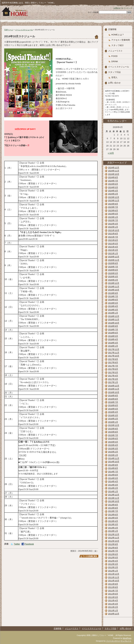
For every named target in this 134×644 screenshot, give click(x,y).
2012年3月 (113, 564)
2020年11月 (114, 260)
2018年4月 (113, 339)
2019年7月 (113, 296)
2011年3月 (113, 604)
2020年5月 (113, 273)
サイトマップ (127, 8)
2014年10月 (114, 462)
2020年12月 (114, 257)
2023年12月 (114, 197)
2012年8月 (113, 548)
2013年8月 (113, 508)
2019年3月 (113, 310)
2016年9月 (113, 396)
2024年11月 (114, 171)
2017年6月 (113, 369)
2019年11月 (114, 287)
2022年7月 (113, 220)
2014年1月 (113, 491)
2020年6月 (113, 270)
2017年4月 (113, 376)
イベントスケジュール (24, 30)
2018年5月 (113, 336)
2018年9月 (113, 326)
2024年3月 (113, 191)
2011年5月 (113, 597)
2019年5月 (113, 303)
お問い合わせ (114, 83)
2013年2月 (113, 528)
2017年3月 (113, 379)
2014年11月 (114, 458)
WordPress (127, 638)
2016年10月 (114, 392)
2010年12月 (114, 614)
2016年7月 (113, 402)
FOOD (114, 56)
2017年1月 (113, 382)
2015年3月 (113, 449)
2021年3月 (113, 250)
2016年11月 (114, 389)
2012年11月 (114, 538)
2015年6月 (113, 439)
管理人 (114, 77)
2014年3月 (113, 485)
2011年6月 (113, 594)
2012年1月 (113, 571)
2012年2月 (113, 567)
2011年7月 (113, 591)
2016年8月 (113, 399)
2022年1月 (113, 227)
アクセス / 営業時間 (121, 40)
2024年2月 (113, 194)
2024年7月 (113, 181)
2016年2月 (113, 419)
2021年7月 (113, 237)
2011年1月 (113, 610)
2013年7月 (113, 511)
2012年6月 (113, 554)
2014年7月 (113, 472)
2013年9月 (113, 505)
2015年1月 (113, 455)
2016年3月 (113, 415)
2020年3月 (113, 277)
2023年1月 (113, 217)
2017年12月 (114, 349)
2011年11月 (114, 577)
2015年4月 (113, 445)
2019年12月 (114, 283)
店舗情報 (112, 29)
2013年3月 (113, 524)
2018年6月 (113, 333)
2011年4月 (113, 600)
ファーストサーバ (113, 641)
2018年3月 (113, 343)
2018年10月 (114, 323)
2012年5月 (113, 558)
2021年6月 (113, 240)
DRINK (115, 61)
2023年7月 (113, 207)
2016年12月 (114, 386)
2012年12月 (114, 534)
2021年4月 (113, 247)
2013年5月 (113, 518)
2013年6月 (113, 515)
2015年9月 (113, 429)
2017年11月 (114, 353)
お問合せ (117, 8)
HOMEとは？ (118, 35)
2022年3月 (113, 224)
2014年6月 (113, 475)
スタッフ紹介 (118, 45)
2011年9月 (113, 584)
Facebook (29, 544)
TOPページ (9, 30)
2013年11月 (114, 498)
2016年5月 (113, 409)
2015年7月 (113, 435)
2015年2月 (113, 452)
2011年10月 (114, 581)
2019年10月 (114, 290)
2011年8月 (113, 587)
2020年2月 (113, 280)
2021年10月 (114, 230)
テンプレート (126, 641)
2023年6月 (113, 210)
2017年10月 (114, 356)
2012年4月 (113, 561)
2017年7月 (113, 366)
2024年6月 (113, 184)
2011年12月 (114, 574)
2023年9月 (113, 204)
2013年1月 (113, 531)
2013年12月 (114, 495)
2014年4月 (113, 481)
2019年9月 (113, 293)
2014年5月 (113, 478)
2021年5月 (113, 244)
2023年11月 (114, 200)
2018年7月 (113, 330)
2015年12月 (114, 425)
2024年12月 (114, 168)
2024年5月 (113, 187)
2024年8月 (113, 177)
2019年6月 (113, 300)
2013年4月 (113, 521)
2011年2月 (113, 607)
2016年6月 (113, 405)
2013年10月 (114, 501)
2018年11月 (114, 319)
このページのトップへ (89, 556)
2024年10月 (114, 174)
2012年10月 (114, 541)
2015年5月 (113, 442)
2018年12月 (114, 316)
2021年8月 (113, 234)
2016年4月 (113, 412)
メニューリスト (115, 51)
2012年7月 (113, 551)
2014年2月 (113, 488)
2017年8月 (113, 362)
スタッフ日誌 (114, 72)
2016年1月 (113, 422)
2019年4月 (113, 306)
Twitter (17, 544)
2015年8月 (113, 432)
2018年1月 (113, 346)
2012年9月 (113, 544)
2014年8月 (113, 468)
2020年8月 (113, 263)
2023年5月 (113, 214)
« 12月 (111, 153)
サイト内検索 (93, 12)
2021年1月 (113, 253)
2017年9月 (113, 359)
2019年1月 (113, 313)
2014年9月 (113, 465)
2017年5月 (113, 372)
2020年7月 (113, 267)
